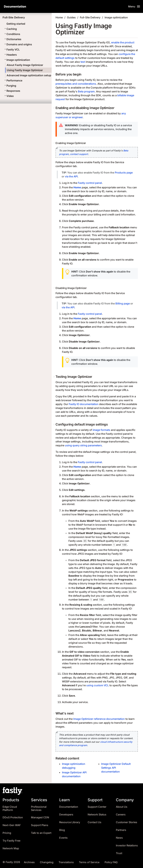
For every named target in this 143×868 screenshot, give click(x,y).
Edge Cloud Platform (10, 808)
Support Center (97, 807)
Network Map (11, 848)
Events (63, 838)
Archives (29, 862)
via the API (71, 176)
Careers (121, 815)
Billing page (123, 303)
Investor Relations (127, 846)
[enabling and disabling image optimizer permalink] (54, 108)
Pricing (7, 833)
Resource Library (70, 822)
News (119, 838)
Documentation (69, 807)
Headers (10, 55)
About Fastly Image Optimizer (25, 65)
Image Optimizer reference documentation (99, 719)
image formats (101, 430)
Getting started (16, 24)
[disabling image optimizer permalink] (55, 288)
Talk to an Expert (41, 833)
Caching (10, 29)
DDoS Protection (13, 817)
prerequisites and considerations (76, 84)
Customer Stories (127, 822)
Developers (66, 815)
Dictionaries (13, 39)
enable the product (123, 42)
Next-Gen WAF (12, 825)
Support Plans (40, 825)
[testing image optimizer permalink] (54, 377)
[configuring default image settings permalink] (54, 424)
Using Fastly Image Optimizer (25, 70)
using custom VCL (98, 685)
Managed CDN (40, 817)
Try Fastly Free (11, 841)
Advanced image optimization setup (29, 75)
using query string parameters (83, 445)
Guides (71, 17)
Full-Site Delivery (90, 17)
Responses (12, 91)
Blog (62, 830)
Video (9, 96)
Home (59, 17)
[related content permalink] (54, 758)
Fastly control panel (90, 183)
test (83, 62)
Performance (13, 80)
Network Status (97, 815)
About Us (122, 807)
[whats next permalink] (54, 713)
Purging (10, 86)
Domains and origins (18, 44)
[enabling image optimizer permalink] (55, 143)
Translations (66, 862)
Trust (119, 853)
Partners (121, 830)
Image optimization (17, 60)
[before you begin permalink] (54, 74)
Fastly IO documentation (84, 404)
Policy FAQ (111, 862)
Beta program (86, 91)
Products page (124, 173)
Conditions (12, 34)
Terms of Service (89, 862)
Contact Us (94, 822)
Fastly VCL (12, 50)
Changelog (47, 862)
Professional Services (39, 808)
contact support (79, 154)
